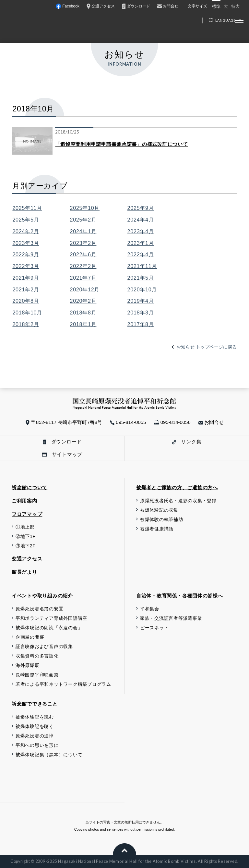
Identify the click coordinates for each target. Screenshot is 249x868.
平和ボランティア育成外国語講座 (51, 618)
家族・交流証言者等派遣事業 (171, 618)
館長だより (24, 572)
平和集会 (150, 609)
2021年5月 (141, 278)
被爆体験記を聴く (35, 727)
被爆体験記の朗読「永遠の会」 (49, 628)
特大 (235, 6)
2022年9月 (26, 254)
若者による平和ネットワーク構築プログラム (63, 684)
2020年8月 (26, 301)
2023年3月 (26, 243)
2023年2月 (83, 243)
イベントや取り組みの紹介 (42, 596)
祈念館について (30, 487)
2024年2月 (26, 231)
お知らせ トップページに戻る (207, 347)
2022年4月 (141, 254)
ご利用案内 (24, 501)
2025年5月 (26, 220)
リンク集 (187, 442)
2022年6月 (83, 254)
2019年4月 (141, 301)
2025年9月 (141, 208)
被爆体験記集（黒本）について (49, 755)
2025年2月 (83, 220)
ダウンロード (62, 442)
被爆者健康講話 (157, 529)
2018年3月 (141, 313)
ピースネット (154, 628)
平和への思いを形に (37, 745)
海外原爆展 (28, 665)
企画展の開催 (30, 637)
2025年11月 (27, 208)
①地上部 (25, 527)
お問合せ (211, 422)
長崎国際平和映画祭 (37, 675)
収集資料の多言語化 (37, 656)
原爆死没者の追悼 (35, 736)
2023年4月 (141, 231)
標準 (216, 6)
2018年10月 (27, 313)
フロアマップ (27, 514)
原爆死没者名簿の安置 (39, 609)
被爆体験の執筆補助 (162, 520)
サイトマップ (62, 454)
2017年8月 (141, 324)
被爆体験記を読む (35, 717)
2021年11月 (142, 266)
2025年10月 (85, 208)
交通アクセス (27, 559)
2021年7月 (83, 278)
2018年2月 (26, 324)
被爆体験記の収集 (159, 510)
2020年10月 (142, 289)
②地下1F (26, 536)
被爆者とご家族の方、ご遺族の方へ (177, 487)
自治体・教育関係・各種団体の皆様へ (180, 596)
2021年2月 (26, 289)
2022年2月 (83, 266)
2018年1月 (83, 324)
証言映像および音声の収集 (44, 647)
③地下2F (26, 546)
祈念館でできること (35, 704)
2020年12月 (85, 289)
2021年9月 (26, 278)
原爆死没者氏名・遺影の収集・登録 (178, 501)
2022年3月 (26, 266)
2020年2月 (83, 301)
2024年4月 (141, 220)
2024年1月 (83, 231)
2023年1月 (141, 243)
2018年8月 (83, 313)
